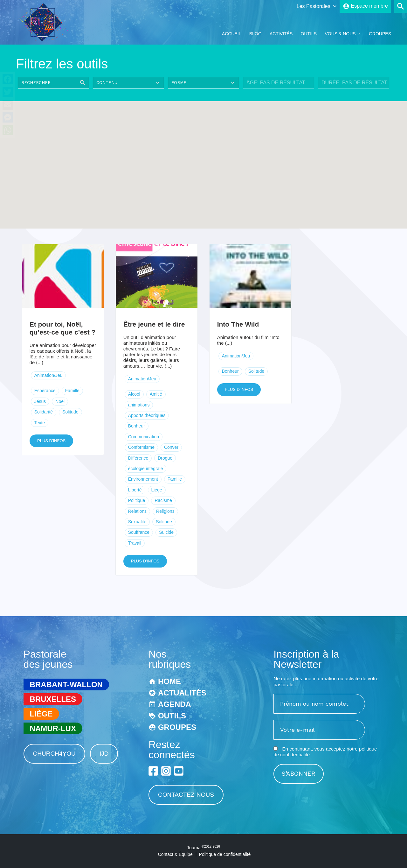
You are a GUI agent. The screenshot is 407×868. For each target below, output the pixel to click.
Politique (137, 500)
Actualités (182, 693)
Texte (40, 423)
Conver (171, 447)
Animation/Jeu (48, 375)
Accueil (232, 34)
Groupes (380, 34)
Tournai (203, 848)
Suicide (166, 532)
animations (139, 405)
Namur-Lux (53, 728)
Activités (281, 34)
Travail (135, 543)
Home (169, 681)
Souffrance (139, 532)
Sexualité (137, 522)
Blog (255, 34)
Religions (165, 511)
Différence (138, 458)
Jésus (40, 401)
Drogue (165, 458)
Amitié (156, 394)
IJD (104, 754)
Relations (137, 511)
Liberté (135, 490)
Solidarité (44, 412)
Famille (72, 391)
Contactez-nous (186, 795)
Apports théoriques (147, 415)
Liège (157, 490)
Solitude (70, 412)
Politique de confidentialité (225, 854)
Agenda (175, 704)
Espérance (45, 391)
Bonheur (137, 426)
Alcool (134, 394)
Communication (144, 437)
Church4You (54, 754)
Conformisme (141, 447)
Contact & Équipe (175, 854)
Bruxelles (53, 699)
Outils (309, 34)
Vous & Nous (340, 34)
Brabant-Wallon (66, 685)
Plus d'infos (51, 441)
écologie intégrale (146, 469)
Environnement (143, 479)
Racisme (163, 500)
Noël (60, 401)
